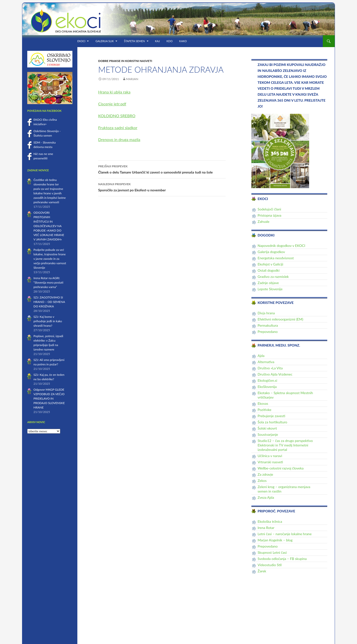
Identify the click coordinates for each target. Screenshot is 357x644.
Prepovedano (268, 332)
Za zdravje (265, 474)
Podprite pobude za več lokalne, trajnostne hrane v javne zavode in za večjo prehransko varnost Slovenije (50, 259)
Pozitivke (264, 410)
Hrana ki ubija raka (114, 92)
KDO (170, 41)
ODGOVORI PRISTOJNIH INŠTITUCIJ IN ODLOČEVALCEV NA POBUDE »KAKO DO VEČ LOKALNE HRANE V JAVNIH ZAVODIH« (49, 226)
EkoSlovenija (267, 387)
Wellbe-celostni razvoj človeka (281, 468)
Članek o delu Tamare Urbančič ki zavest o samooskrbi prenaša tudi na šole (162, 169)
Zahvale (264, 221)
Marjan (132, 79)
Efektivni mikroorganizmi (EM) (280, 319)
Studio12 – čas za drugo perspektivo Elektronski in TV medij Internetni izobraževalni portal (285, 445)
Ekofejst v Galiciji (270, 264)
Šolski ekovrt (267, 428)
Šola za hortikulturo (272, 422)
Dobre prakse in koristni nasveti (125, 61)
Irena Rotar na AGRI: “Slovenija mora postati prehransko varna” (48, 282)
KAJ (157, 41)
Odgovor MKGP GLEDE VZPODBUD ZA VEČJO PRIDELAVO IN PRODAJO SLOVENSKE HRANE (49, 398)
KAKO (183, 41)
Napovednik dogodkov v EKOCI (281, 246)
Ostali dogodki (269, 270)
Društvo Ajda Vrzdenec (275, 374)
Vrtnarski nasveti (270, 462)
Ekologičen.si (267, 380)
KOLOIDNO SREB (114, 116)
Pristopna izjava (269, 215)
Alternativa (266, 362)
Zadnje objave (268, 283)
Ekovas (263, 403)
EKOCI (81, 41)
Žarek (262, 571)
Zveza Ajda (266, 497)
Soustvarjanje (268, 434)
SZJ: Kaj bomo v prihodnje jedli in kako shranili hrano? (48, 321)
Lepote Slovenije (270, 289)
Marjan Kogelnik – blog (275, 540)
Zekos (262, 481)
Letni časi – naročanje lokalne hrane (285, 534)
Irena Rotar (266, 528)
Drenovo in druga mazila (119, 139)
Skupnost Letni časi (272, 552)
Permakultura (268, 325)
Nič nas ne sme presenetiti (43, 156)
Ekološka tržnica (270, 521)
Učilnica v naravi (270, 456)
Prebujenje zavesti (271, 416)
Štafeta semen (134, 41)
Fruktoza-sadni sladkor (118, 128)
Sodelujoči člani (269, 209)
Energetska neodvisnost (276, 258)
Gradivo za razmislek (273, 277)
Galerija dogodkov (271, 252)
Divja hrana (266, 313)
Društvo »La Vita (270, 368)
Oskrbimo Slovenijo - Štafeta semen (47, 133)
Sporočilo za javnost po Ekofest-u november (162, 187)
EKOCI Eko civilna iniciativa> (45, 122)
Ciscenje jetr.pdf (112, 104)
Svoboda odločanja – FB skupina (282, 559)
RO (133, 116)
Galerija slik (105, 41)
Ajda (261, 356)
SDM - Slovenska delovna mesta (45, 145)
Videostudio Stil (270, 565)
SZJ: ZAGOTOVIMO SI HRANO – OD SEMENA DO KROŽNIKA (49, 302)
